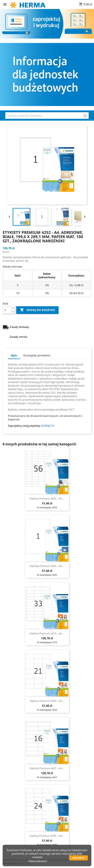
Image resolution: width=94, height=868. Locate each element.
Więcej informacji (38, 861)
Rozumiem (78, 858)
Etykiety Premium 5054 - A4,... (47, 701)
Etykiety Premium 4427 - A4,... (47, 768)
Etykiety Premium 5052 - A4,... (47, 498)
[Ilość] (7, 310)
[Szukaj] (47, 116)
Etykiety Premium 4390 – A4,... (47, 836)
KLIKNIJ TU (48, 426)
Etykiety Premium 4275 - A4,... (47, 633)
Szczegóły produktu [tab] (37, 355)
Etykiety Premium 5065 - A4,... (47, 566)
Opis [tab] (14, 355)
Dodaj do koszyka (37, 310)
